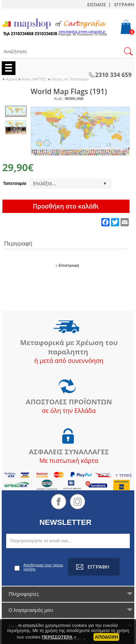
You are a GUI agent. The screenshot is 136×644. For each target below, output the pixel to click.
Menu (9, 68)
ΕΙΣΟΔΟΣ (97, 4)
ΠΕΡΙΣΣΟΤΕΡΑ (57, 641)
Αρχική (12, 79)
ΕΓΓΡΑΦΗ (124, 4)
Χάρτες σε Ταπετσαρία (70, 79)
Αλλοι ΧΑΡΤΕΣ (35, 79)
